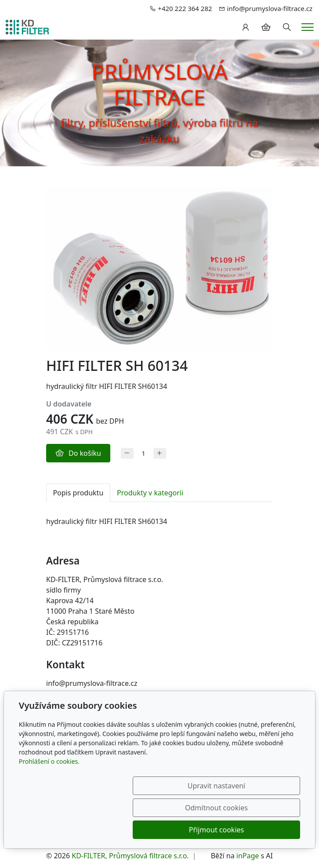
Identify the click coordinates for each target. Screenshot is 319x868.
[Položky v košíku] (266, 27)
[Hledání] (287, 27)
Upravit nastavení (82, 830)
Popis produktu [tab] (78, 493)
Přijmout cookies (258, 830)
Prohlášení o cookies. (49, 805)
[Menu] (308, 27)
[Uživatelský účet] (246, 27)
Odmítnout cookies (170, 830)
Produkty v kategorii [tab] (150, 493)
